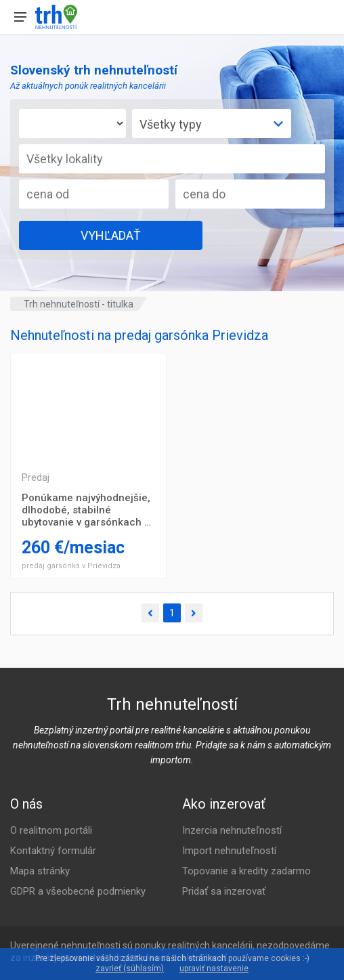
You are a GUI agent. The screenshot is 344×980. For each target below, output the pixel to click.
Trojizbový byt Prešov (88, 408)
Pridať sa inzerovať (224, 891)
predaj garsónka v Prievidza (71, 566)
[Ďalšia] (194, 613)
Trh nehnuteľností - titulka (79, 304)
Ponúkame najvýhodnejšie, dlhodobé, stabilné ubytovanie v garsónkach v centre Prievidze (86, 510)
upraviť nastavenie (214, 968)
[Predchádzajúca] (150, 613)
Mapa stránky (40, 871)
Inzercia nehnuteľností (232, 830)
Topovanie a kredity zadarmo (246, 871)
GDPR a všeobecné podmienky (78, 891)
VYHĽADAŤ (111, 235)
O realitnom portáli (51, 830)
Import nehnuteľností (229, 851)
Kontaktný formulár (53, 851)
